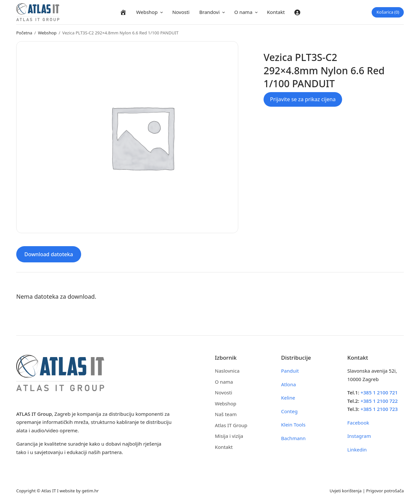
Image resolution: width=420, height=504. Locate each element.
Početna (24, 33)
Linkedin (357, 450)
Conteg (289, 411)
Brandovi (210, 12)
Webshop (147, 12)
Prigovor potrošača (385, 491)
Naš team (226, 414)
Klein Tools (293, 425)
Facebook (358, 423)
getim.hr (90, 491)
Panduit (290, 371)
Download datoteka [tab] (49, 254)
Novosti (181, 12)
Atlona (289, 384)
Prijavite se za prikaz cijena (303, 99)
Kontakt (276, 12)
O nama (243, 12)
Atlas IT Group (231, 425)
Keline (288, 398)
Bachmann (293, 438)
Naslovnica (227, 371)
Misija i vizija (229, 436)
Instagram (359, 436)
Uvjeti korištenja (346, 491)
